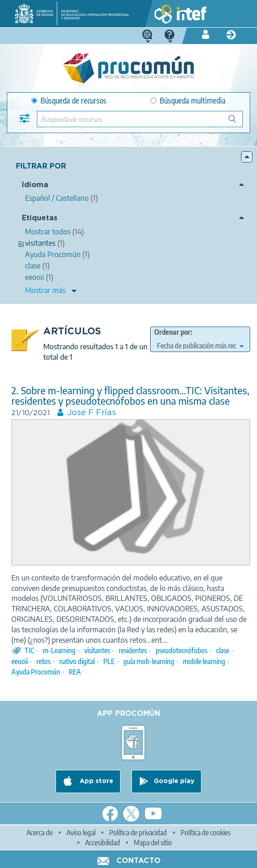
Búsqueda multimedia (188, 101)
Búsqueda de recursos (69, 101)
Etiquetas (40, 218)
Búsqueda (237, 122)
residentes (133, 650)
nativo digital (77, 661)
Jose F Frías (92, 413)
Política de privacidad (138, 833)
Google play (174, 781)
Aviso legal (81, 833)
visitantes (97, 650)
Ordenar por (172, 332)
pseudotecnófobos (181, 650)
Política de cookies (206, 833)
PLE (109, 661)
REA (75, 672)
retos (43, 661)
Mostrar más (45, 290)
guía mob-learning (149, 661)
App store (96, 781)
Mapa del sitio (153, 843)
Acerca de (40, 833)
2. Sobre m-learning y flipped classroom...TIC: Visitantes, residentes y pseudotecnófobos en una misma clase (130, 396)
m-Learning (59, 650)
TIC (29, 650)
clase (223, 650)
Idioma (35, 185)
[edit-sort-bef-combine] (200, 346)
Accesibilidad (103, 843)
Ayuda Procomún (36, 672)
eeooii (20, 661)
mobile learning (204, 661)
